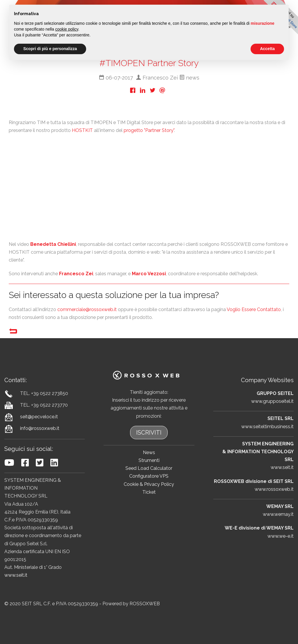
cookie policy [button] (67, 29)
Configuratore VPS (149, 476)
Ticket (149, 492)
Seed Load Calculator (149, 468)
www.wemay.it (278, 514)
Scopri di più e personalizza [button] (50, 49)
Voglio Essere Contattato (254, 309)
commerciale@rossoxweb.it (87, 309)
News (149, 452)
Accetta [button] (267, 49)
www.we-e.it (281, 536)
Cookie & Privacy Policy (149, 484)
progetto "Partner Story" (149, 130)
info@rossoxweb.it (40, 428)
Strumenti (149, 460)
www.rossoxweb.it (274, 489)
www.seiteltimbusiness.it (267, 427)
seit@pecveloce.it (39, 417)
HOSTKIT (82, 130)
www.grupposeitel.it (272, 401)
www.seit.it (16, 575)
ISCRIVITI (149, 433)
